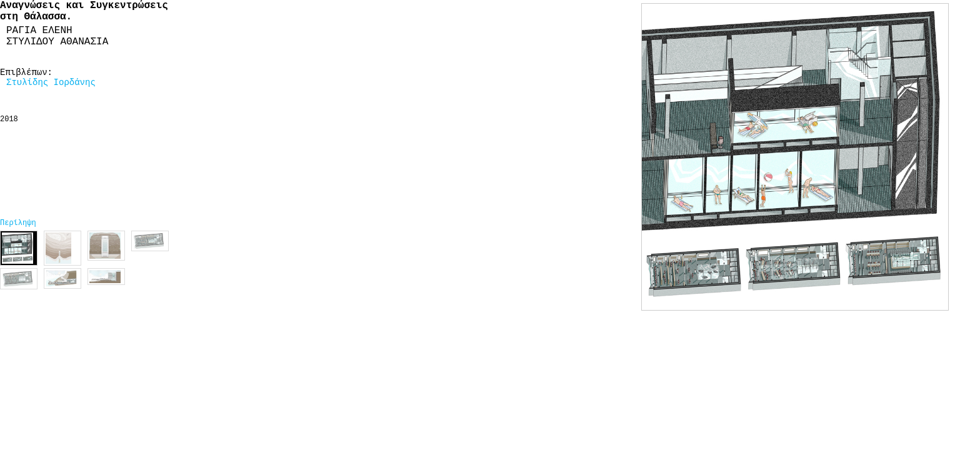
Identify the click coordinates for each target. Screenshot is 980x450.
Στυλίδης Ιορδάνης (51, 82)
